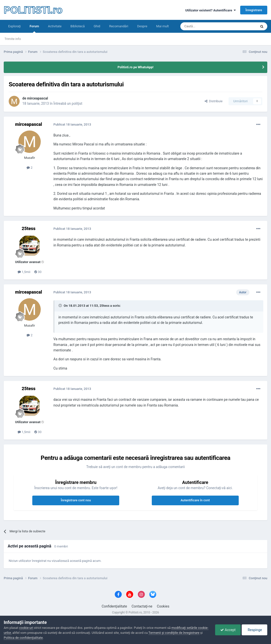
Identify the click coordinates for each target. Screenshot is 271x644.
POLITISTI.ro (33, 10)
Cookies (163, 606)
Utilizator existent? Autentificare (211, 10)
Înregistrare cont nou (76, 500)
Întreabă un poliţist (68, 103)
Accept (228, 630)
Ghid (97, 26)
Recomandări (119, 26)
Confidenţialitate (114, 606)
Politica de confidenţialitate (23, 638)
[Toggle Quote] (61, 305)
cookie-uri (26, 628)
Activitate (55, 26)
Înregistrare (254, 10)
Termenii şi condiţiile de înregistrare (174, 633)
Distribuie (214, 101)
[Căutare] (205, 26)
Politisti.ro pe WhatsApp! (135, 67)
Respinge (254, 630)
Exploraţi (14, 26)
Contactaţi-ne (142, 606)
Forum (34, 29)
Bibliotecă (78, 26)
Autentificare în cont (195, 500)
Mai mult (163, 26)
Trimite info (13, 39)
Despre (142, 26)
